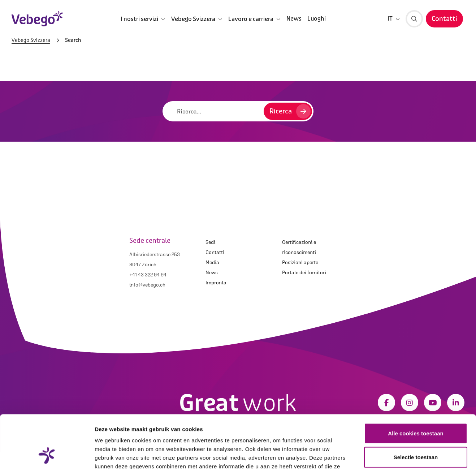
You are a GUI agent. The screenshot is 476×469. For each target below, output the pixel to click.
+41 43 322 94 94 (148, 275)
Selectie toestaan (416, 407)
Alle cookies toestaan (416, 384)
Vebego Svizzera (31, 40)
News (294, 19)
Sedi (210, 242)
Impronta (216, 283)
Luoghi (317, 19)
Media (212, 262)
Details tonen (390, 455)
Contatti (215, 252)
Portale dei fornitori (304, 272)
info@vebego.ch (147, 285)
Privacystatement (278, 425)
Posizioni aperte (300, 262)
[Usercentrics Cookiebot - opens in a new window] (47, 455)
